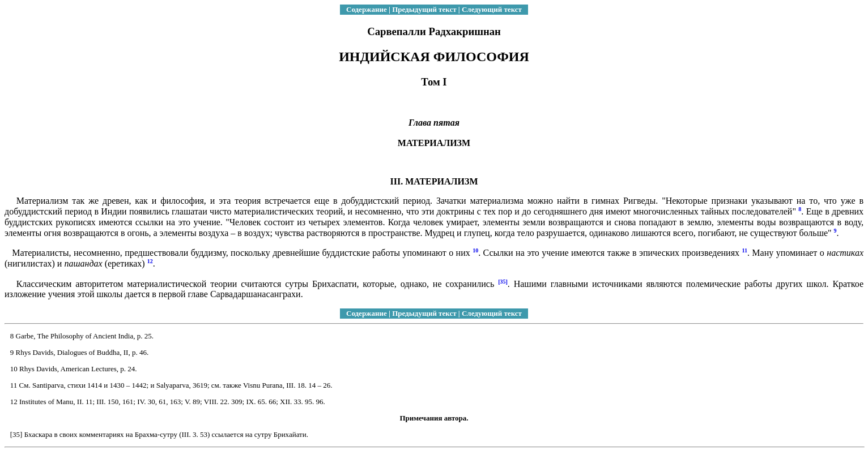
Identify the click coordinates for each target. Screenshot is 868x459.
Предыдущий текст (424, 9)
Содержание (367, 9)
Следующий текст (492, 9)
